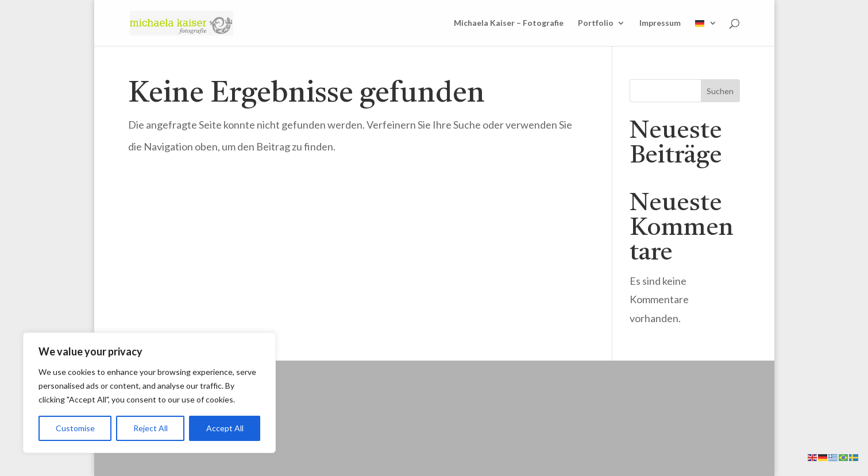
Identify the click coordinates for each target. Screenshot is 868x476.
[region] (149, 393)
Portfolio (596, 23)
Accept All (225, 428)
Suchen (720, 91)
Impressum (660, 23)
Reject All (151, 428)
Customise (75, 428)
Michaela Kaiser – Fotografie (509, 23)
